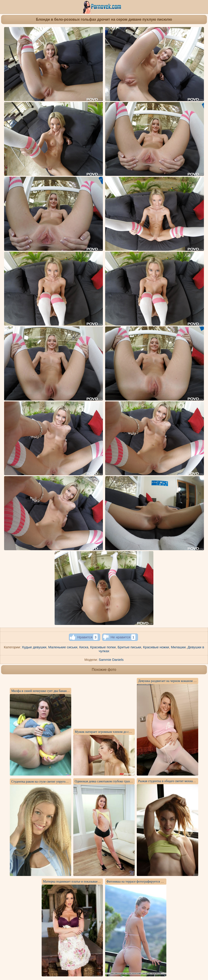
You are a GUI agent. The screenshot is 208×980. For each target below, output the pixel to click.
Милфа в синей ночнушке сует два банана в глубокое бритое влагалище (60, 691)
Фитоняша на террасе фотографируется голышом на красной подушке (154, 882)
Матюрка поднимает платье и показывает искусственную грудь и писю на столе (97, 882)
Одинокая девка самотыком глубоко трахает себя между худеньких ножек (124, 781)
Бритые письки (129, 647)
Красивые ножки (156, 647)
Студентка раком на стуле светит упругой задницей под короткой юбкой (60, 782)
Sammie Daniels (111, 660)
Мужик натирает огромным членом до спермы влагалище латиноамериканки (127, 732)
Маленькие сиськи (63, 647)
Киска (84, 647)
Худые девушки (34, 647)
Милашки (178, 647)
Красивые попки (103, 647)
